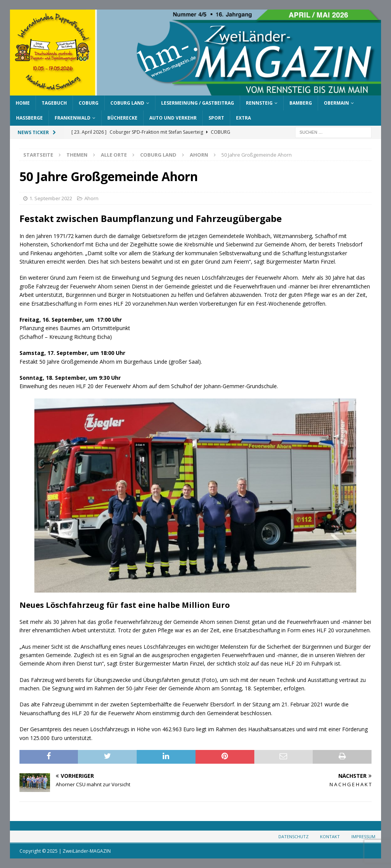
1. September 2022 (51, 198)
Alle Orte (114, 155)
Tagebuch (54, 103)
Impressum (363, 836)
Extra (243, 118)
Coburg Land (127, 103)
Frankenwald (73, 118)
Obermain (336, 103)
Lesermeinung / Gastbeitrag (198, 103)
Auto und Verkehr (173, 118)
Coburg (89, 103)
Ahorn (91, 198)
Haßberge (29, 118)
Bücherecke (122, 118)
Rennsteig (259, 103)
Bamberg (301, 103)
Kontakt (330, 836)
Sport (216, 118)
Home (23, 103)
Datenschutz (293, 836)
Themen (77, 155)
